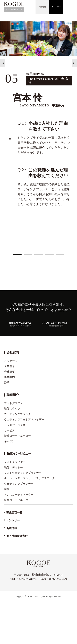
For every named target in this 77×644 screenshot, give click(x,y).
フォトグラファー (15, 403)
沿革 (7, 383)
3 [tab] (39, 255)
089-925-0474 (28, 579)
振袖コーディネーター (17, 436)
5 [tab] (60, 255)
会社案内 (13, 352)
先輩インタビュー (19, 454)
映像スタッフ (12, 409)
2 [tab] (28, 255)
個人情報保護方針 (17, 536)
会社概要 (9, 372)
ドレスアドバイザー (16, 425)
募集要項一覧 (14, 513)
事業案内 (9, 377)
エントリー (56, 7)
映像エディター (13, 467)
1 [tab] (17, 255)
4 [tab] (49, 255)
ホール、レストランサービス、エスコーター (31, 478)
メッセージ (11, 361)
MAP (59, 575)
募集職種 (42, 7)
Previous (3, 63)
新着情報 (12, 528)
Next (74, 63)
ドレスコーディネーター (19, 495)
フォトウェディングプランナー (23, 473)
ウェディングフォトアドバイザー (24, 419)
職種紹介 (13, 395)
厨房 (7, 489)
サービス (9, 430)
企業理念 (9, 366)
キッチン (9, 441)
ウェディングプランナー (19, 414)
